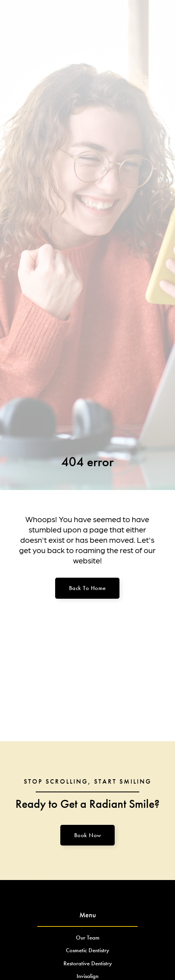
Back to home (87, 588)
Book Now (88, 835)
